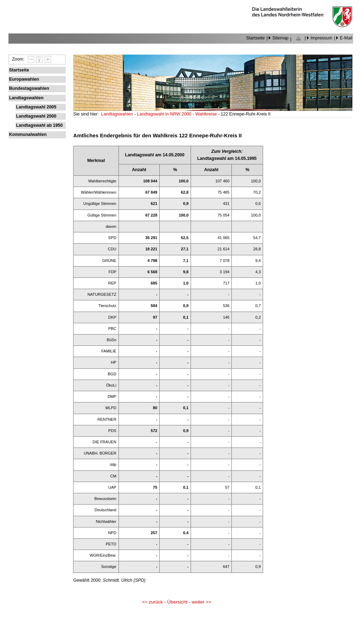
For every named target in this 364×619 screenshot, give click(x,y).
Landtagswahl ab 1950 (40, 125)
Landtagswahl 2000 (36, 116)
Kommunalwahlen (28, 135)
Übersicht (177, 602)
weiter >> (202, 602)
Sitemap (280, 38)
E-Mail (346, 38)
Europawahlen (24, 79)
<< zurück (152, 602)
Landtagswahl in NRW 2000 (165, 114)
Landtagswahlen (26, 98)
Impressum (321, 38)
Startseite (256, 38)
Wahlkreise (207, 114)
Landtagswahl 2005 (36, 107)
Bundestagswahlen (29, 88)
